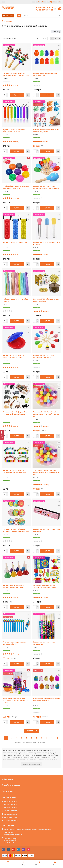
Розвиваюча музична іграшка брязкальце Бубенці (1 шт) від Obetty (16, 74)
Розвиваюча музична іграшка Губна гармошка (47, 530)
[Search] (41, 16)
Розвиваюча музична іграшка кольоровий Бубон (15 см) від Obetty (16, 530)
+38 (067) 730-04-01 (44, 10)
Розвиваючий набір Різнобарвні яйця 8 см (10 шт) (45, 74)
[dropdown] (3, 2)
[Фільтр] (2, 435)
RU (54, 2)
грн (43, 2)
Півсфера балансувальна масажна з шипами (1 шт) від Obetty (16, 187)
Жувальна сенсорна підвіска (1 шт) (15, 243)
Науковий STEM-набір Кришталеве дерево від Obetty (46, 300)
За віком (9, 21)
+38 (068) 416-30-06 (10, 811)
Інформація (31, 779)
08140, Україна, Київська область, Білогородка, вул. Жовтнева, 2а (28, 829)
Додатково (31, 791)
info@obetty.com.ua (11, 820)
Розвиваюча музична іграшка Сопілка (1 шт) (44, 643)
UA (50, 2)
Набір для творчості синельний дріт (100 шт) (16, 300)
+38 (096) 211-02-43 (10, 814)
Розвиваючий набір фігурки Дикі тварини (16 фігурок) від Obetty (15, 413)
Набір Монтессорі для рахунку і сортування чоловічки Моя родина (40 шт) (16, 700)
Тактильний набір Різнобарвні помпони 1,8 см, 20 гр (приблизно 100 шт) (47, 473)
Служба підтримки (31, 785)
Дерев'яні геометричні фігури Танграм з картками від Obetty (44, 587)
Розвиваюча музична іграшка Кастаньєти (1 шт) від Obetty (14, 356)
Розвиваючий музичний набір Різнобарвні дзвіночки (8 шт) (14, 587)
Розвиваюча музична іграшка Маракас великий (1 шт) (44, 356)
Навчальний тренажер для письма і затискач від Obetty (46, 131)
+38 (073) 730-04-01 (10, 808)
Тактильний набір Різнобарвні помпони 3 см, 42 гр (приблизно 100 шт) (46, 414)
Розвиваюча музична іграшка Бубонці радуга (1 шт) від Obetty (14, 472)
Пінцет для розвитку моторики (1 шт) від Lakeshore (15, 643)
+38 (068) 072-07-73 (10, 817)
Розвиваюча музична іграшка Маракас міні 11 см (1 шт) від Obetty (46, 187)
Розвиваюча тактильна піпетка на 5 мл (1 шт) (46, 244)
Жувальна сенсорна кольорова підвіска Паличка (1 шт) (14, 131)
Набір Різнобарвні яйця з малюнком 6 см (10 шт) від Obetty (47, 699)
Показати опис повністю (32, 764)
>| (57, 738)
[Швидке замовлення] (28, 95)
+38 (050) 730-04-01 (44, 8)
